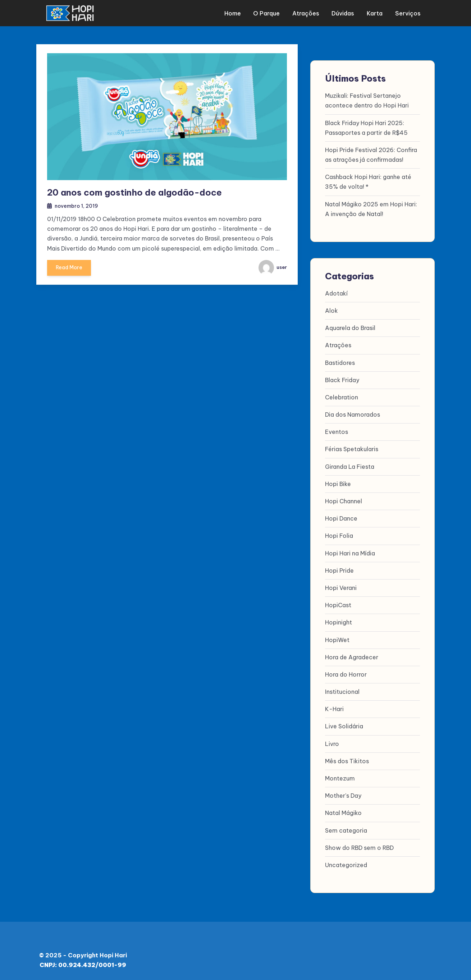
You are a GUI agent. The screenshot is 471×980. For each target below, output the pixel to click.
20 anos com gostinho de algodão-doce (134, 192)
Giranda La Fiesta (350, 466)
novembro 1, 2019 (78, 205)
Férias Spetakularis (352, 448)
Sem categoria (346, 829)
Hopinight (339, 622)
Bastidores (340, 362)
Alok (331, 310)
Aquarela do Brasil (350, 327)
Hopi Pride (339, 569)
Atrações (308, 13)
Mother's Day (343, 795)
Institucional (342, 691)
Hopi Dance (341, 518)
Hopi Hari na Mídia (350, 552)
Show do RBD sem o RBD (359, 847)
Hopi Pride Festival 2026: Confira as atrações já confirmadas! (371, 154)
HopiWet (337, 639)
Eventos (337, 431)
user (272, 267)
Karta (375, 13)
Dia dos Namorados (353, 414)
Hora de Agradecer (352, 656)
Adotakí (336, 292)
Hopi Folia (339, 535)
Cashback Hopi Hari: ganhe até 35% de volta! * (368, 181)
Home (236, 13)
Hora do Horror (346, 673)
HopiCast (338, 604)
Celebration (342, 396)
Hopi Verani (341, 587)
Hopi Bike (338, 483)
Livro (332, 743)
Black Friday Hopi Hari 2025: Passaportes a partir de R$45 (366, 127)
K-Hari (334, 708)
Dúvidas (344, 13)
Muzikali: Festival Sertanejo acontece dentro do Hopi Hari (367, 100)
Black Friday (342, 379)
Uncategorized (346, 864)
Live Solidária (344, 725)
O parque (269, 13)
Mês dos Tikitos (347, 760)
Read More (70, 269)
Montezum (340, 778)
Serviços (407, 13)
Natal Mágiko (343, 812)
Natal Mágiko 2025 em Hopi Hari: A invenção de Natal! (371, 208)
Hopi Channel (344, 500)
